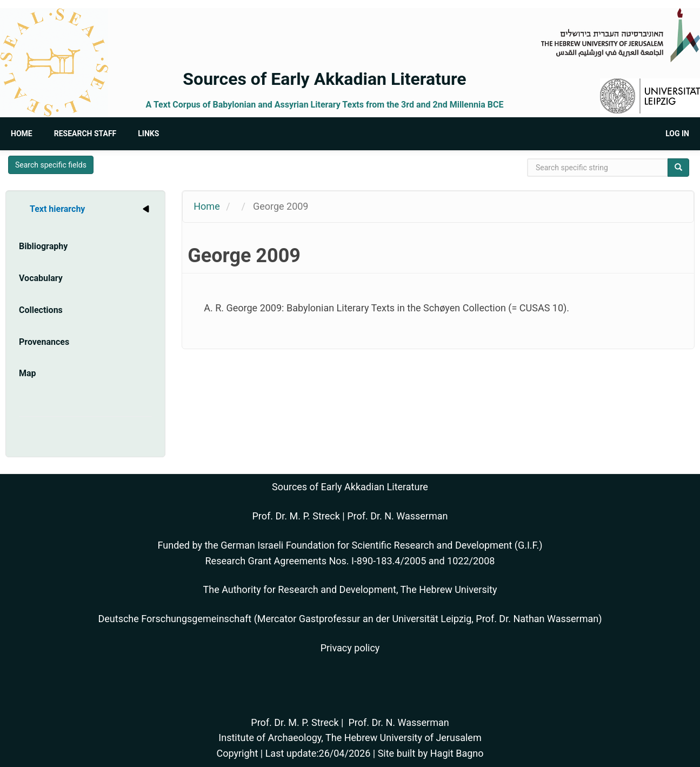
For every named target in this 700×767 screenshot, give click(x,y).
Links (148, 134)
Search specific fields (51, 165)
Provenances (44, 342)
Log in (677, 134)
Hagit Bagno (457, 753)
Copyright (237, 753)
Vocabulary (41, 278)
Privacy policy (350, 648)
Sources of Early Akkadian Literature (324, 79)
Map (28, 373)
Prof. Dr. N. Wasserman (397, 516)
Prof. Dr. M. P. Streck (296, 516)
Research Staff (85, 134)
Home (22, 134)
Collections (41, 310)
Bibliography (43, 246)
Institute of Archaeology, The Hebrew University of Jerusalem (350, 738)
